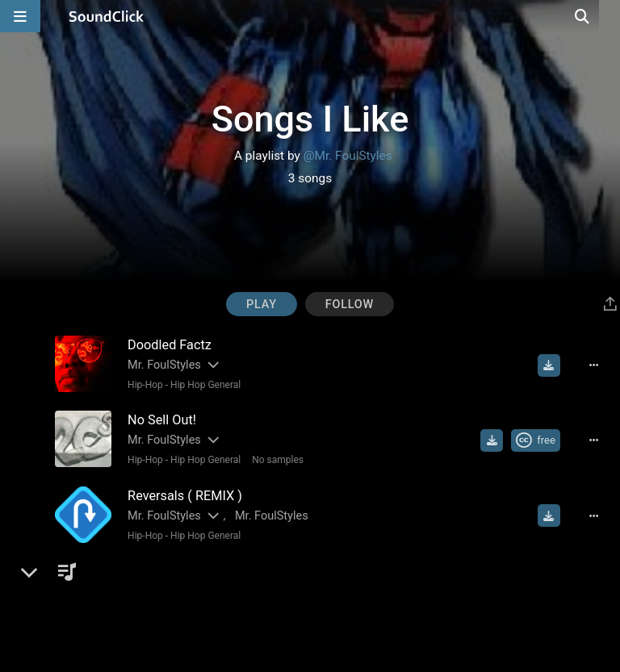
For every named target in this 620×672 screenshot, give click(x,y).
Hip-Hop (142, 385)
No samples (274, 458)
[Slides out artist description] (209, 365)
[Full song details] (598, 365)
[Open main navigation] (20, 16)
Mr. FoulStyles (161, 365)
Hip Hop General (202, 385)
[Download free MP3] (553, 365)
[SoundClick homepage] (107, 16)
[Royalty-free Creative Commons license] (540, 439)
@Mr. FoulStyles (348, 156)
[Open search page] (604, 16)
